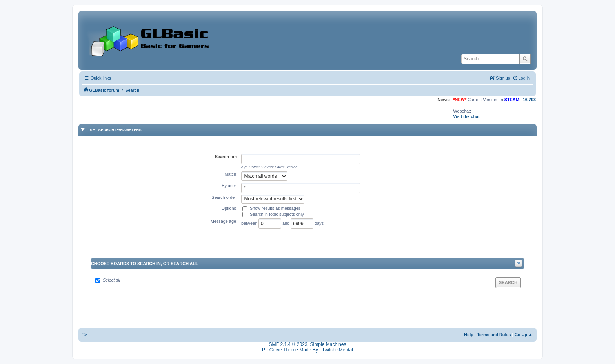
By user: (229, 186)
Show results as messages (275, 208)
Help (469, 335)
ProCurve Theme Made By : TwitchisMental (307, 350)
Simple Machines (328, 344)
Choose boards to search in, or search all (145, 264)
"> (85, 335)
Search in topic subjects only (277, 214)
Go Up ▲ (524, 335)
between (250, 223)
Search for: (226, 157)
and (287, 223)
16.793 (529, 100)
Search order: (224, 197)
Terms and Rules (494, 335)
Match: (231, 174)
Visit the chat (466, 116)
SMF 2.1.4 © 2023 (288, 344)
